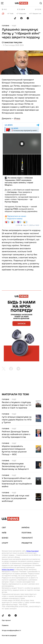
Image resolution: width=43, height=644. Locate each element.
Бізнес (5, 538)
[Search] (41, 3)
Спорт (5, 543)
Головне (6, 26)
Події (14, 26)
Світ (4, 528)
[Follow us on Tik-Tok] (15, 18)
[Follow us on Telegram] (28, 18)
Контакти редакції (9, 635)
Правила (5, 625)
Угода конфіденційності (11, 630)
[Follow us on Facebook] (21, 18)
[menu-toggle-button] (2, 3)
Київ (4, 533)
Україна (26, 528)
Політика (26, 533)
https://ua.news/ (33, 551)
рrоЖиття (27, 543)
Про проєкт (6, 620)
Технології (27, 538)
